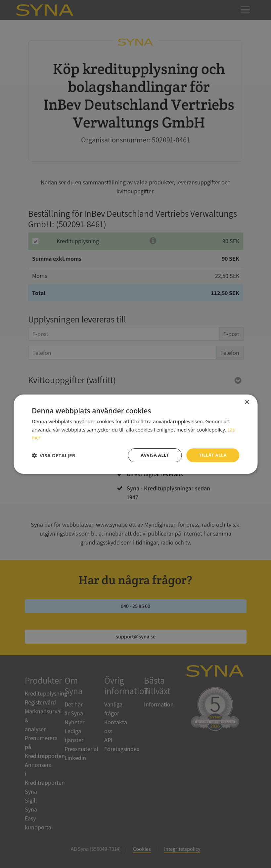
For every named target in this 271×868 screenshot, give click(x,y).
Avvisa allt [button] (152, 455)
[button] (53, 455)
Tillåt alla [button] (212, 455)
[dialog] (135, 434)
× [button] (247, 402)
